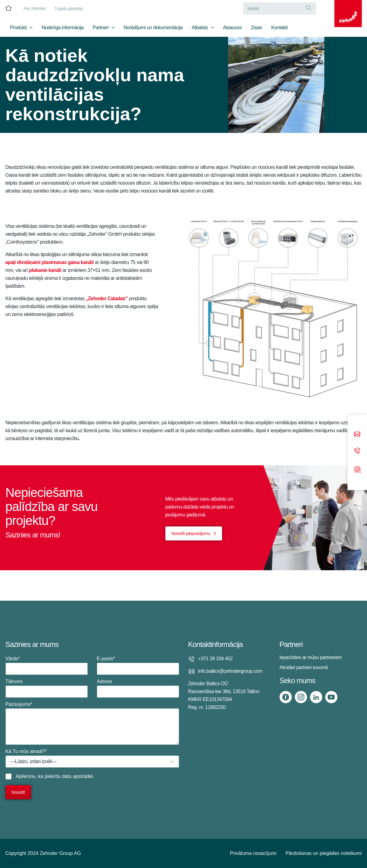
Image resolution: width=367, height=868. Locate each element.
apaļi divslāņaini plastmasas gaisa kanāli (50, 262)
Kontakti (279, 29)
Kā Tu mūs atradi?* (92, 758)
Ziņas (257, 29)
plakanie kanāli (45, 270)
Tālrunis (47, 688)
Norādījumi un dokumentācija (153, 29)
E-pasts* (138, 665)
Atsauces (232, 29)
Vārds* (47, 665)
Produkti (18, 29)
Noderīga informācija (63, 29)
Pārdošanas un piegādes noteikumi (324, 853)
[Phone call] (357, 451)
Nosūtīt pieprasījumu (191, 533)
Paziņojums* (92, 723)
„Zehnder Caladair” (107, 299)
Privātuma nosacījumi (253, 853)
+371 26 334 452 (215, 659)
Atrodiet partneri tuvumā (304, 667)
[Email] (357, 434)
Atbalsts (200, 29)
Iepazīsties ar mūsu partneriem (311, 657)
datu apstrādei (78, 776)
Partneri (101, 29)
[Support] (357, 469)
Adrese (138, 688)
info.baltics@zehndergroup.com (230, 671)
